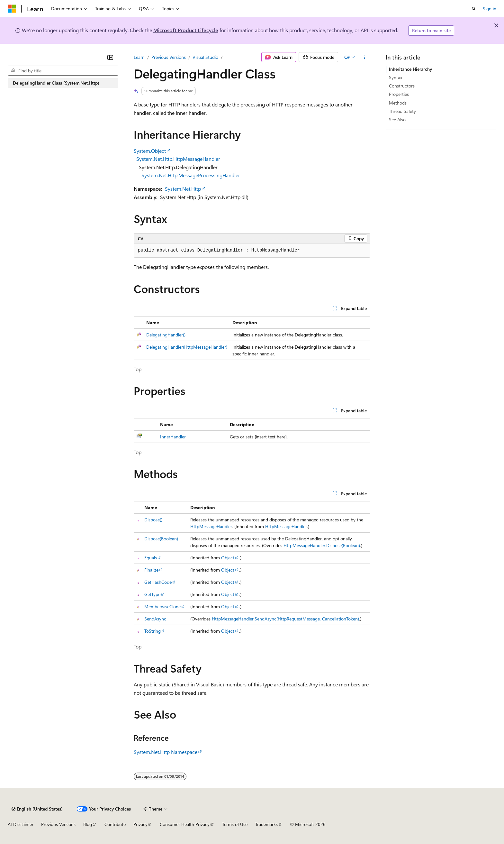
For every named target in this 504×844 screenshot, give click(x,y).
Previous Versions (169, 57)
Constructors (402, 86)
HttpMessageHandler (211, 526)
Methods (398, 103)
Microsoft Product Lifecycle (186, 30)
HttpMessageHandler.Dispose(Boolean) (322, 545)
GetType (152, 594)
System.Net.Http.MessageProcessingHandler (191, 175)
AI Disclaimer (21, 824)
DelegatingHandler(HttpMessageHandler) (187, 347)
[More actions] (365, 57)
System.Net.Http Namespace (166, 752)
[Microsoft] (12, 9)
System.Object (150, 151)
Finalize (151, 570)
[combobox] (63, 71)
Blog (88, 824)
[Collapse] (110, 57)
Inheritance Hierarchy (410, 69)
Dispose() (153, 520)
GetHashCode (158, 582)
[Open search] (474, 9)
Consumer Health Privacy (185, 824)
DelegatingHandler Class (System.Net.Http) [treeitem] (56, 83)
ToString (153, 631)
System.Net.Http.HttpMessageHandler (178, 159)
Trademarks (266, 824)
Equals (151, 558)
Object (228, 558)
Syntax (396, 77)
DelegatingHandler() (166, 335)
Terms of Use (235, 824)
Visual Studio (205, 57)
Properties (399, 94)
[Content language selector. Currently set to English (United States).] (37, 809)
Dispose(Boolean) (161, 539)
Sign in (490, 9)
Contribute (115, 824)
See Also (397, 119)
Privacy (140, 824)
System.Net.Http (183, 189)
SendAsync (155, 619)
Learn (139, 57)
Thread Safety (402, 111)
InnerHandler (173, 437)
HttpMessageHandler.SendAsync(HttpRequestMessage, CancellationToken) (285, 619)
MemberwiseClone (162, 606)
